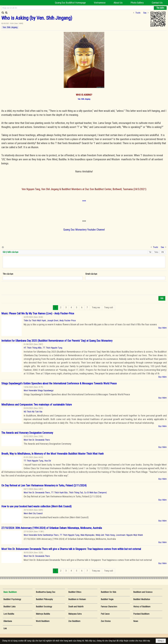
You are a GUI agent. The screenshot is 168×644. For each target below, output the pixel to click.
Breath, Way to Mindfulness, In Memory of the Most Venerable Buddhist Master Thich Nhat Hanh (52, 454)
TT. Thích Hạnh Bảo (59, 493)
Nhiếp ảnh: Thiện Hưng (105, 535)
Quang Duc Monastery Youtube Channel (84, 230)
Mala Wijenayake (87, 535)
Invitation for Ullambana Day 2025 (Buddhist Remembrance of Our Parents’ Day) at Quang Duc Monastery (57, 341)
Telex (156, 252)
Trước (138, 13)
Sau (145, 13)
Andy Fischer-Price (68, 321)
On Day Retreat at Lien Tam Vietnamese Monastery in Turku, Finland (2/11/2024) (44, 485)
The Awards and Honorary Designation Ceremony (27, 433)
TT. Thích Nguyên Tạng (52, 348)
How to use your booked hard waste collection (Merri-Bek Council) (36, 506)
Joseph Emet (53, 321)
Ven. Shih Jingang (10, 27)
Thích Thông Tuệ (76, 493)
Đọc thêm (163, 328)
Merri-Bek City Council (33, 513)
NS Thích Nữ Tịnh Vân (33, 412)
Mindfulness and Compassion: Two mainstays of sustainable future (37, 405)
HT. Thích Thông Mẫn (33, 348)
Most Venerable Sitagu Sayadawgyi (39, 390)
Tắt (150, 252)
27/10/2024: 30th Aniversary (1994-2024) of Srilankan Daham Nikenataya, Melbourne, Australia (52, 528)
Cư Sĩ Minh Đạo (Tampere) (95, 493)
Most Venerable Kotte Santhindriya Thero (41, 535)
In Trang (3, 247)
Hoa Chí (48, 461)
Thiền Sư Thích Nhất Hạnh (35, 321)
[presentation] (23, 288)
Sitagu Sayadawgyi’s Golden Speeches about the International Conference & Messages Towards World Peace (59, 383)
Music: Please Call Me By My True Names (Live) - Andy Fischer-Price (38, 313)
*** (84, 201)
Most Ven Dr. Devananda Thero (37, 440)
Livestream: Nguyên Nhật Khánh (129, 535)
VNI (163, 252)
